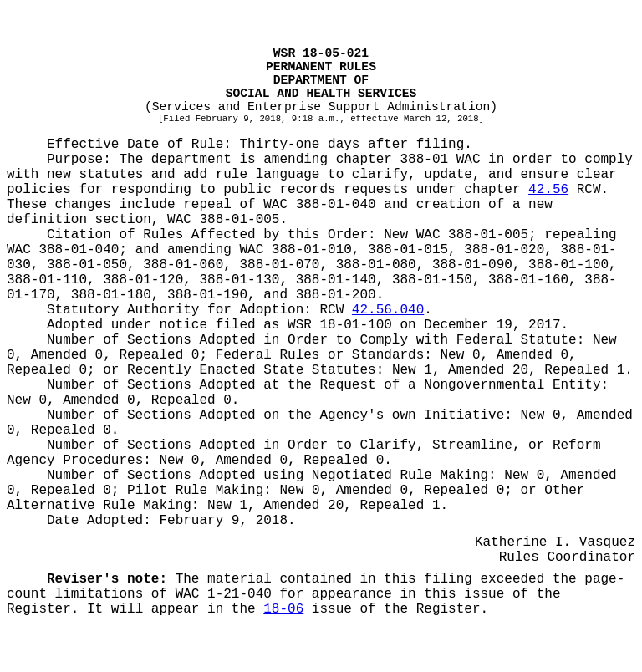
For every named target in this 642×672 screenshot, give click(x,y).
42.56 (548, 190)
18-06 (283, 609)
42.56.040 (388, 310)
